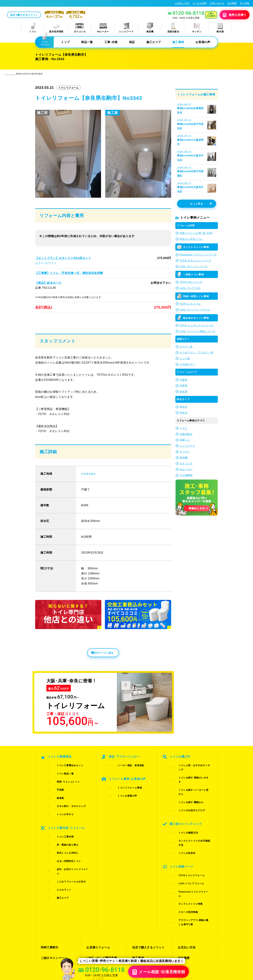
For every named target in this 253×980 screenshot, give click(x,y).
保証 (132, 42)
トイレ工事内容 (60, 822)
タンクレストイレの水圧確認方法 (191, 817)
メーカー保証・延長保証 (126, 778)
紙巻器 (55, 797)
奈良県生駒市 (90, 485)
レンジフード (126, 28)
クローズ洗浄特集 (183, 857)
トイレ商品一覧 (60, 783)
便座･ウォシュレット (63, 787)
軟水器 (220, 28)
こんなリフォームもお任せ (66, 845)
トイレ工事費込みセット (65, 778)
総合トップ (185, 903)
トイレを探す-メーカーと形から (190, 787)
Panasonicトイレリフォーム (189, 847)
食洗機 (150, 28)
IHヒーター (103, 28)
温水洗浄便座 (56, 28)
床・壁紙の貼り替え (62, 827)
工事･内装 (111, 42)
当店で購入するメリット (50, 15)
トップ (65, 42)
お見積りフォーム (97, 884)
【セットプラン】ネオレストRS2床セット (63, 258)
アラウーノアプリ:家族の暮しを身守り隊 (192, 863)
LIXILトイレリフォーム (186, 843)
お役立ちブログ (142, 910)
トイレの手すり (60, 806)
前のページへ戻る (95, 666)
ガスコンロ (80, 28)
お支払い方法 (182, 3)
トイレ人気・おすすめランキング (191, 778)
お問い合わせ (217, 3)
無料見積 (230, 15)
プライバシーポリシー (206, 945)
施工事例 (178, 42)
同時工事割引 (49, 884)
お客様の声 (203, 42)
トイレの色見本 (182, 822)
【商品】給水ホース (48, 283)
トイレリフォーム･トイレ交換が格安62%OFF (30, 3)
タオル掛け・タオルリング (66, 801)
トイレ (33, 28)
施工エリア (154, 42)
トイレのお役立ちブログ (186, 797)
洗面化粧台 (173, 28)
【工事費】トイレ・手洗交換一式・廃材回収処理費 (69, 273)
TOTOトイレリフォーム (186, 838)
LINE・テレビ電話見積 (101, 891)
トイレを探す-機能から (186, 792)
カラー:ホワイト (46, 263)
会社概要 (232, 3)
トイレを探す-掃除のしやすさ (189, 783)
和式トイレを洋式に (62, 831)
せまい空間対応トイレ (64, 836)
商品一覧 (87, 42)
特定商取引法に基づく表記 (235, 945)
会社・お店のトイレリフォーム (68, 840)
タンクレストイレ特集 (185, 852)
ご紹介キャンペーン (53, 891)
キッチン (197, 28)
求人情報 (245, 3)
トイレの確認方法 (183, 813)
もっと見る (201, 204)
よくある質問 (200, 3)
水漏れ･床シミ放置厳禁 (147, 903)
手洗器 (55, 792)
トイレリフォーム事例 (124, 795)
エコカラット (59, 849)
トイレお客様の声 (122, 799)
